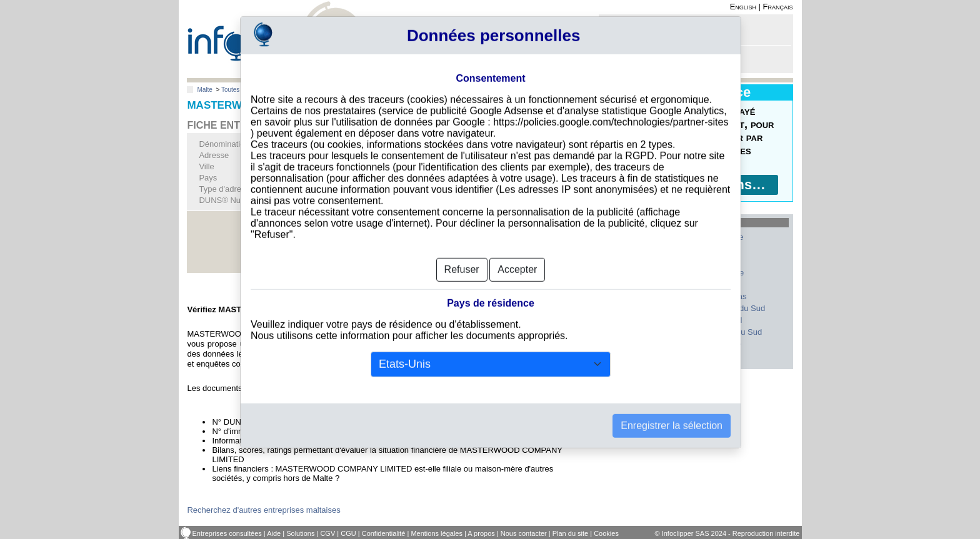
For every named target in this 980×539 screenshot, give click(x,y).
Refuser (462, 252)
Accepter (517, 252)
